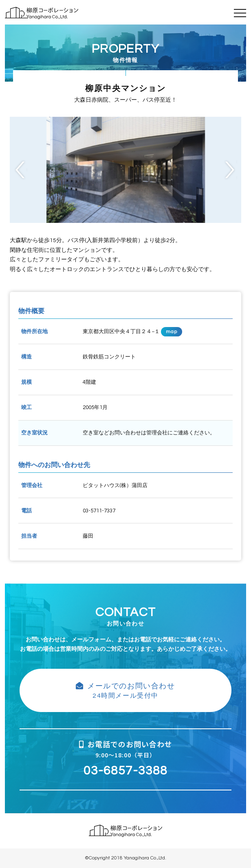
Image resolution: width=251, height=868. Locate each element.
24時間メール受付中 (125, 690)
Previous (21, 170)
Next (230, 170)
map (172, 332)
